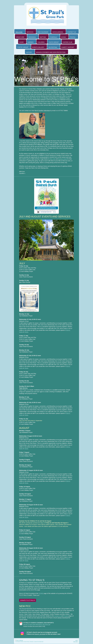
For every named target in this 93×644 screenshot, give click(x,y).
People (66, 616)
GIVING (41, 593)
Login (76, 640)
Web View (76, 642)
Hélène (68, 330)
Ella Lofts (52, 159)
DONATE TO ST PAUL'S (28, 600)
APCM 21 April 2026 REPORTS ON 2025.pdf (37, 625)
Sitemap (21, 640)
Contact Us (58, 616)
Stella (21, 332)
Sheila (26, 332)
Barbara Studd (63, 159)
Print (17, 640)
